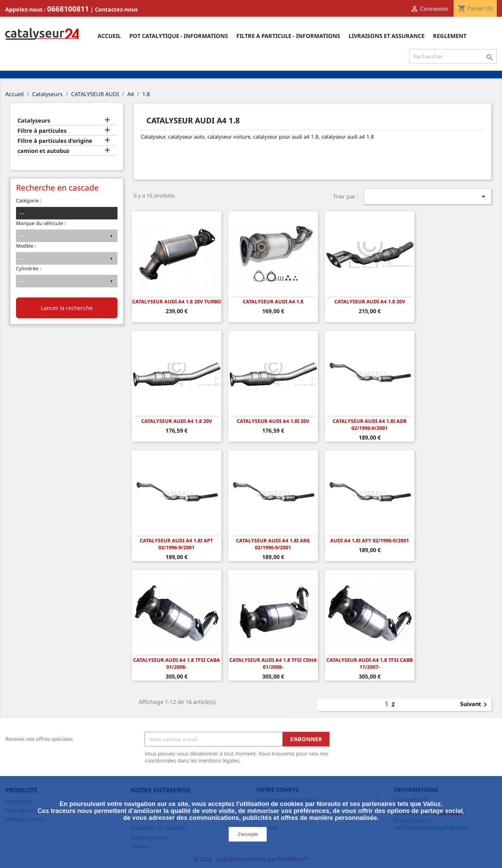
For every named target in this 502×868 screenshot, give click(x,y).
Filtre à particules (42, 131)
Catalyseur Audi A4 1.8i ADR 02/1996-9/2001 (370, 424)
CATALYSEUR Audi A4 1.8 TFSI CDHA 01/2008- (273, 663)
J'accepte (248, 834)
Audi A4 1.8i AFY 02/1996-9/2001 (370, 540)
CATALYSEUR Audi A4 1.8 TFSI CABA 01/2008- (177, 663)
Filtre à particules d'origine (55, 141)
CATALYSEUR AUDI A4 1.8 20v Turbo (177, 301)
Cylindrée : (29, 268)
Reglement (450, 36)
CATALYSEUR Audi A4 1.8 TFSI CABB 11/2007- (370, 663)
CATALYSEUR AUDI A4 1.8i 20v (273, 421)
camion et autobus (43, 151)
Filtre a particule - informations (288, 36)
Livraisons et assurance (387, 36)
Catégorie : (29, 200)
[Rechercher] (453, 56)
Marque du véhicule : (41, 223)
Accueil (109, 36)
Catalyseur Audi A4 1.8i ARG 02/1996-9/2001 (273, 544)
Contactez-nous (116, 9)
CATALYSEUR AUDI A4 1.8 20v (370, 301)
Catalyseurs (34, 121)
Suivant (475, 705)
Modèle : (26, 246)
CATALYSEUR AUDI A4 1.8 (273, 301)
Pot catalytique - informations (179, 36)
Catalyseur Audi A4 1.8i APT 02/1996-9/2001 (176, 544)
